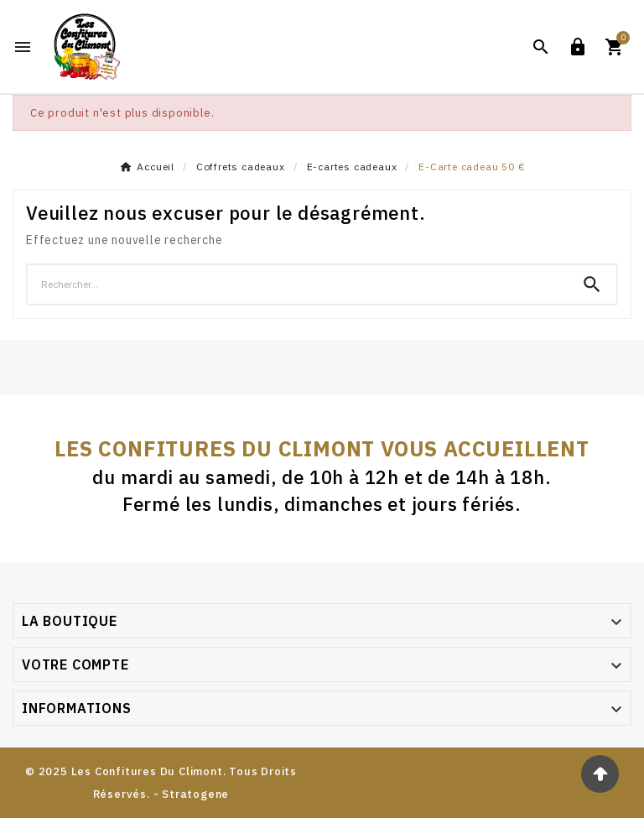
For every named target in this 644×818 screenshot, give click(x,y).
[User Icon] (578, 47)
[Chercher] (298, 284)
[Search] (592, 284)
